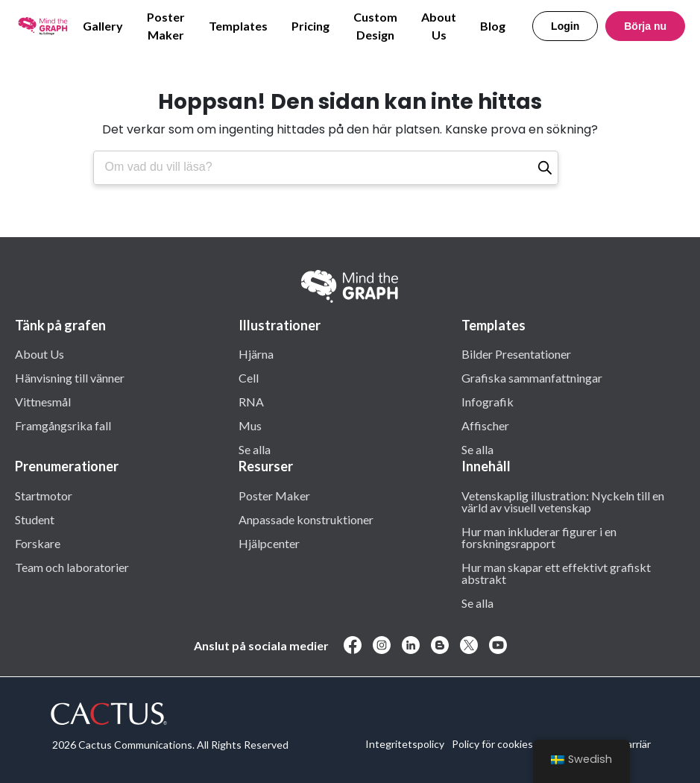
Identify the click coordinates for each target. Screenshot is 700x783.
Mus (250, 425)
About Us (439, 26)
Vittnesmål (43, 401)
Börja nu (645, 26)
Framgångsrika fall (63, 425)
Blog (493, 26)
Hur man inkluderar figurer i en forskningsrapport (539, 537)
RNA (251, 401)
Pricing (310, 26)
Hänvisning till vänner (70, 377)
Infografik (488, 401)
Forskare (38, 543)
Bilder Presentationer (516, 353)
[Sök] (545, 168)
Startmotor (44, 495)
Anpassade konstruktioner (306, 519)
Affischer (485, 425)
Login (565, 26)
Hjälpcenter (269, 543)
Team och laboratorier (72, 567)
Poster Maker (166, 26)
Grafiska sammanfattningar (532, 377)
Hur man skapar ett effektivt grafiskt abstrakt (556, 573)
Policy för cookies (492, 744)
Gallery (103, 26)
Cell (249, 377)
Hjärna (256, 353)
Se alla (255, 449)
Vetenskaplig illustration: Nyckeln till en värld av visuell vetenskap (563, 501)
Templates (238, 26)
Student (35, 519)
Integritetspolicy (405, 744)
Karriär (635, 744)
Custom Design (375, 26)
